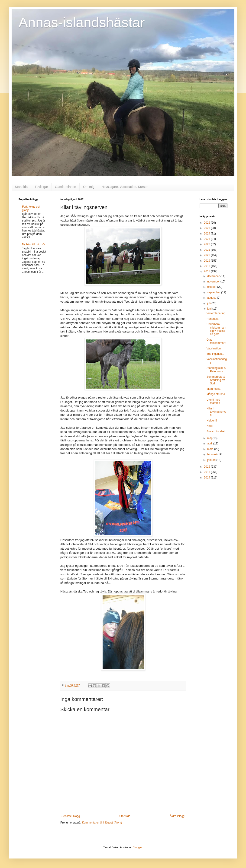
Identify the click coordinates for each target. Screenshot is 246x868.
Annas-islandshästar (82, 22)
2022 (207, 244)
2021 (207, 250)
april (210, 444)
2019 (207, 261)
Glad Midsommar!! (216, 341)
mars (211, 449)
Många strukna (216, 394)
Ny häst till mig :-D (33, 244)
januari (212, 460)
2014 (207, 478)
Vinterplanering (216, 313)
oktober (212, 287)
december (214, 276)
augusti (212, 298)
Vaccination (214, 348)
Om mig (89, 187)
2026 (207, 223)
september (214, 292)
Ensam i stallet (216, 431)
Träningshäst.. (215, 354)
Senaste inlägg (71, 816)
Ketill (210, 426)
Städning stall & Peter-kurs (216, 370)
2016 (207, 467)
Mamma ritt (214, 389)
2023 (207, 239)
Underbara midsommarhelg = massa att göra (216, 329)
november (214, 282)
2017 (207, 271)
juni (210, 309)
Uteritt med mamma (213, 401)
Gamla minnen (66, 187)
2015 (207, 472)
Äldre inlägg (177, 816)
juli (209, 303)
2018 (207, 266)
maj (210, 438)
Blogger (137, 847)
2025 (207, 228)
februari (212, 454)
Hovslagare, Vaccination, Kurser (125, 187)
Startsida (21, 187)
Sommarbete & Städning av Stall (216, 380)
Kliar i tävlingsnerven (217, 412)
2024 (207, 234)
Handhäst (212, 319)
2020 (207, 255)
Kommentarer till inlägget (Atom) (102, 823)
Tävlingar (41, 187)
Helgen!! (212, 421)
